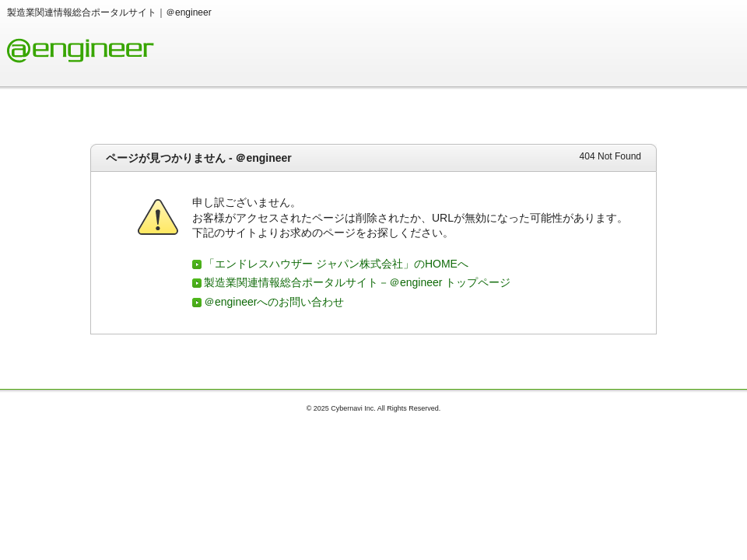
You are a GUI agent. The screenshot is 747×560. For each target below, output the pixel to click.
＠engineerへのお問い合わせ (274, 302)
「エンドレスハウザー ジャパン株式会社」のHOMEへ (336, 264)
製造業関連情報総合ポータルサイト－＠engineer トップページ (357, 282)
